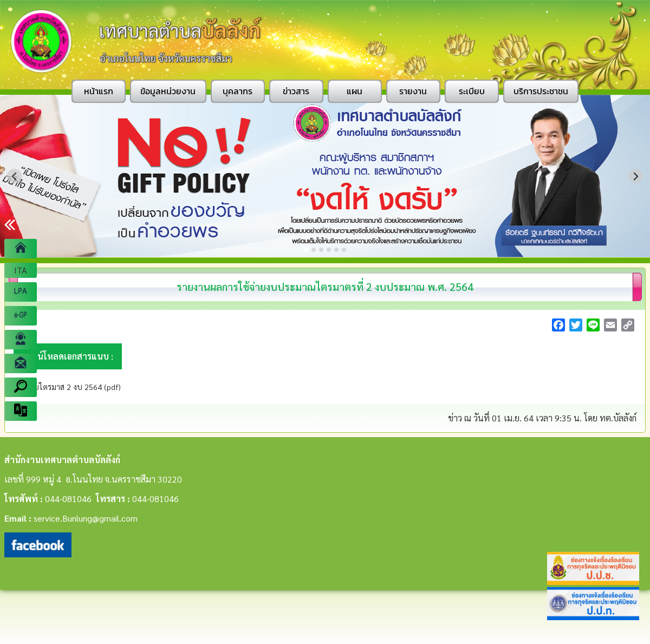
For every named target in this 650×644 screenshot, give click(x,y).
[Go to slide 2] (314, 250)
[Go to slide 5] (336, 250)
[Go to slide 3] (321, 250)
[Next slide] (636, 176)
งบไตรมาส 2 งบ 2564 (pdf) (74, 387)
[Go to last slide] (14, 176)
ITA (21, 270)
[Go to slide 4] (329, 250)
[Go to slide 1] (306, 249)
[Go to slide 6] (344, 250)
